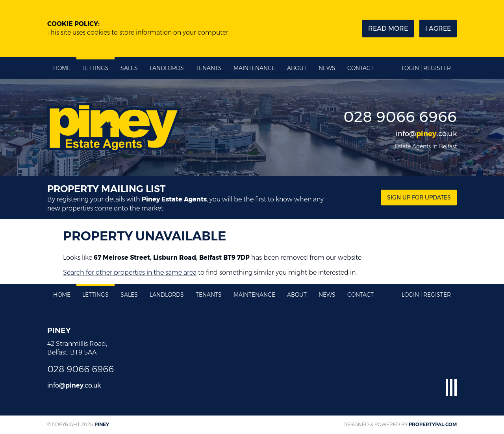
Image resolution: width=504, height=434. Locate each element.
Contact (360, 68)
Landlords (167, 68)
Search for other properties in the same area (130, 272)
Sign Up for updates (419, 198)
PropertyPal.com (433, 424)
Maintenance (254, 68)
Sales (129, 68)
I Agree (438, 29)
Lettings (95, 68)
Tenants (209, 68)
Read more (388, 29)
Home (62, 68)
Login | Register (426, 68)
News (327, 68)
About (297, 68)
